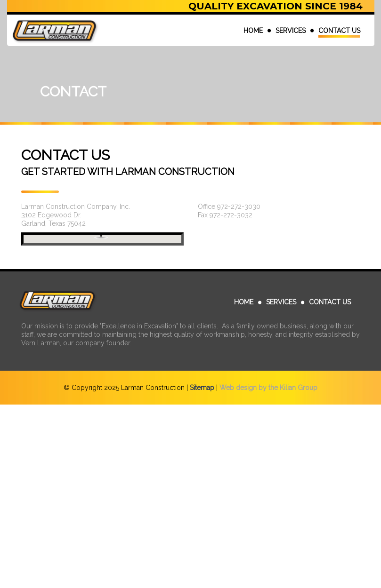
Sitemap (202, 388)
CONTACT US (339, 31)
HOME (253, 31)
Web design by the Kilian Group (268, 388)
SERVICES (291, 31)
